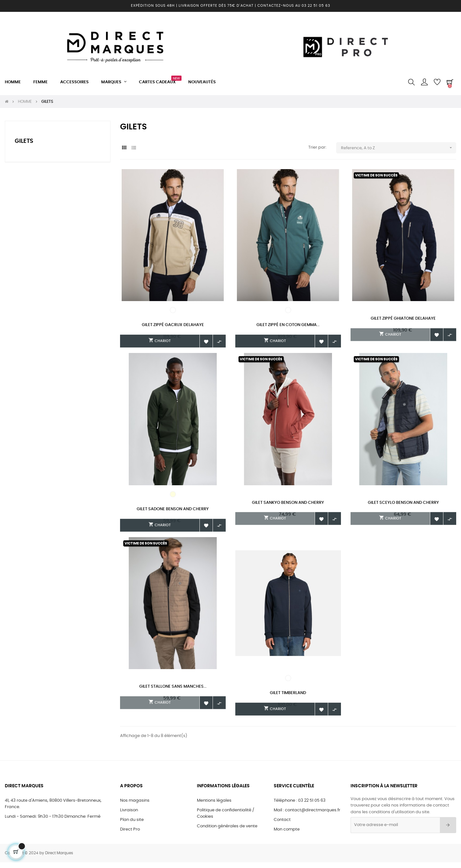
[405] (173, 310)
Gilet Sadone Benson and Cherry (173, 511)
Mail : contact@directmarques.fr (307, 816)
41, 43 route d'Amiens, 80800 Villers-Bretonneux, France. (53, 810)
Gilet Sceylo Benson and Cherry (403, 504)
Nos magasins (135, 806)
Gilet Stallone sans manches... (173, 690)
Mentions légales (214, 806)
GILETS (24, 141)
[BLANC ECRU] (173, 496)
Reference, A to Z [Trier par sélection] (399, 148)
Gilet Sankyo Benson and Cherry (288, 504)
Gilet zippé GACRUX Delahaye (173, 325)
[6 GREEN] (288, 310)
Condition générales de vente (227, 832)
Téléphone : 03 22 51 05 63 (300, 806)
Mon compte (287, 835)
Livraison (129, 816)
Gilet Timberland (288, 697)
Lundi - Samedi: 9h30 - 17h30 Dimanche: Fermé (53, 822)
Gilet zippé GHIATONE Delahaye (403, 319)
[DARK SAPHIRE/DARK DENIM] (288, 682)
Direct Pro (130, 835)
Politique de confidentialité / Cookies (226, 819)
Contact (282, 826)
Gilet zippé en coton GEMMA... (288, 325)
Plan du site (132, 826)
